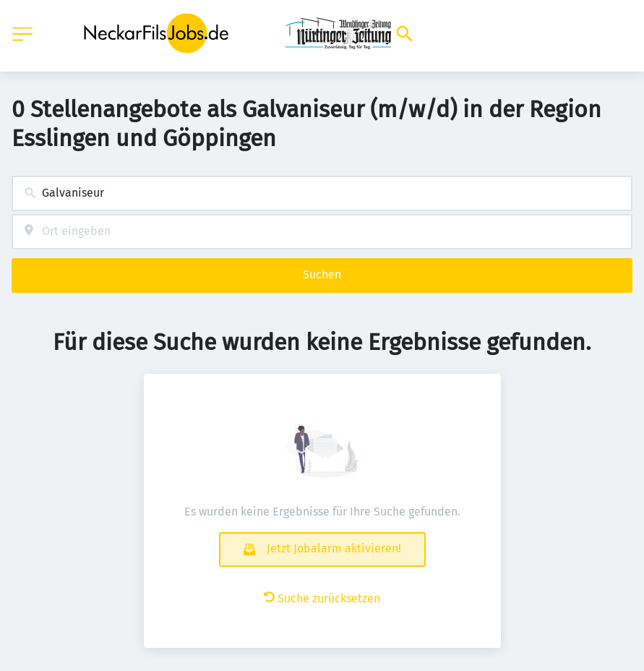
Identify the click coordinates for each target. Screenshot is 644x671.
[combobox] (322, 193)
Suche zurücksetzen (322, 598)
